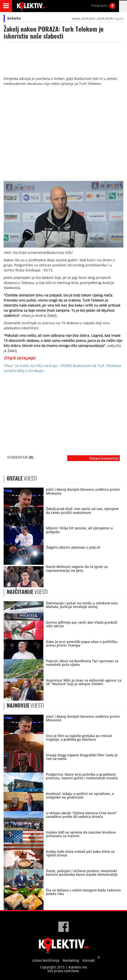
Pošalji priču (100, 5)
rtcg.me (119, 18)
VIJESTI (27, 592)
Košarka (14, 18)
